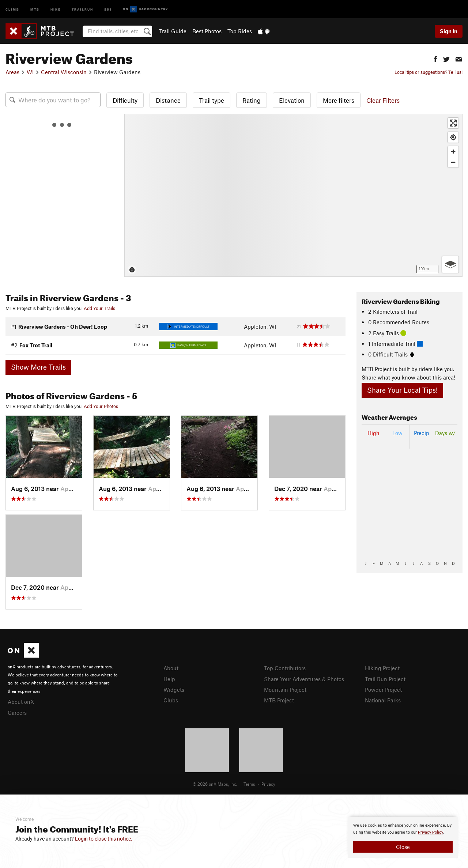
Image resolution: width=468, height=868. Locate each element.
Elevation (292, 100)
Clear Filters (383, 100)
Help (169, 679)
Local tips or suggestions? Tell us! (429, 72)
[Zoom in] (453, 152)
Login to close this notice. (104, 839)
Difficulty (125, 100)
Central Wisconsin (64, 72)
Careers (17, 713)
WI (30, 72)
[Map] (293, 195)
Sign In (449, 31)
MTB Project (279, 700)
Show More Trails (38, 367)
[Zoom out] (453, 162)
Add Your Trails (99, 308)
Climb (12, 9)
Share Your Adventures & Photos (304, 679)
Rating (252, 100)
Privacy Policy (431, 832)
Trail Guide (173, 31)
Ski (108, 9)
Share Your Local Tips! (402, 390)
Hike (56, 9)
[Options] (450, 265)
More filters (339, 100)
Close (403, 847)
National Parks (383, 700)
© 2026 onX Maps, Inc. (215, 784)
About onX (21, 702)
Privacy (268, 784)
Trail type (212, 100)
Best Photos (207, 31)
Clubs (171, 700)
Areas (12, 72)
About (171, 668)
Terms (249, 784)
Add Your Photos (101, 406)
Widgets (174, 690)
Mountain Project (285, 690)
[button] (435, 58)
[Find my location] (453, 137)
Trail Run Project (385, 679)
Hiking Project (382, 668)
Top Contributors (285, 668)
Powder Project (383, 690)
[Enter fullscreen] (453, 123)
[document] (403, 837)
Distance (168, 100)
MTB (35, 9)
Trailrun (82, 9)
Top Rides (240, 31)
